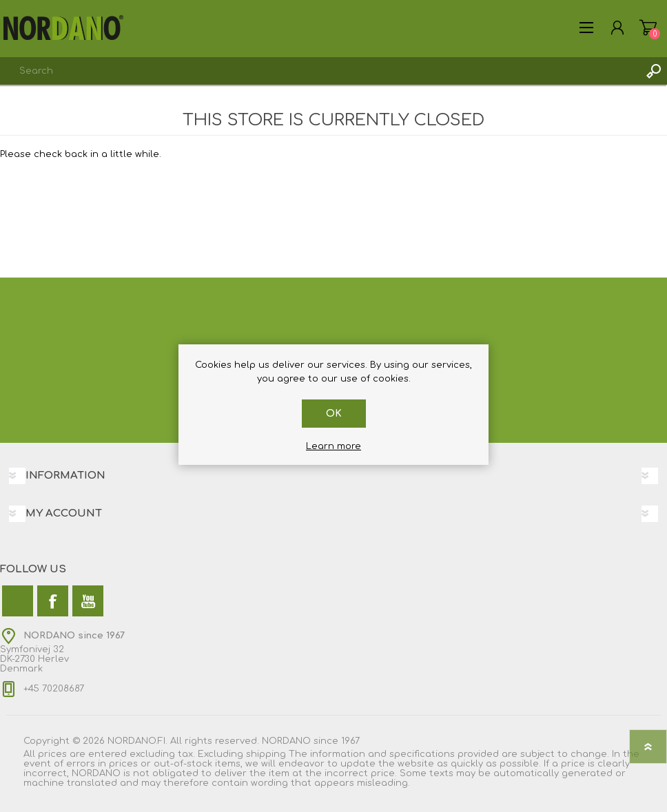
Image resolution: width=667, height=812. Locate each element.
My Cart (648, 28)
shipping (266, 754)
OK (334, 414)
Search (653, 71)
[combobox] (320, 71)
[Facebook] (53, 601)
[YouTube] (88, 601)
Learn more (333, 446)
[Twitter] (18, 601)
